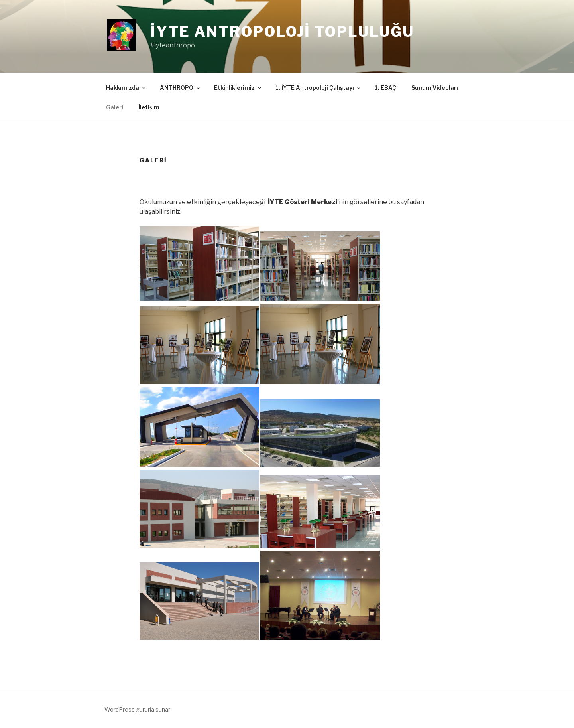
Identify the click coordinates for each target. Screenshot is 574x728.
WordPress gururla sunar (137, 709)
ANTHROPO (180, 88)
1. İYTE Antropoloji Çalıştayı (318, 88)
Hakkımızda (126, 88)
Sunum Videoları (435, 88)
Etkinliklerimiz (238, 88)
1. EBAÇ (385, 88)
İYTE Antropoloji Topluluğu (282, 32)
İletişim (149, 107)
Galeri (115, 107)
